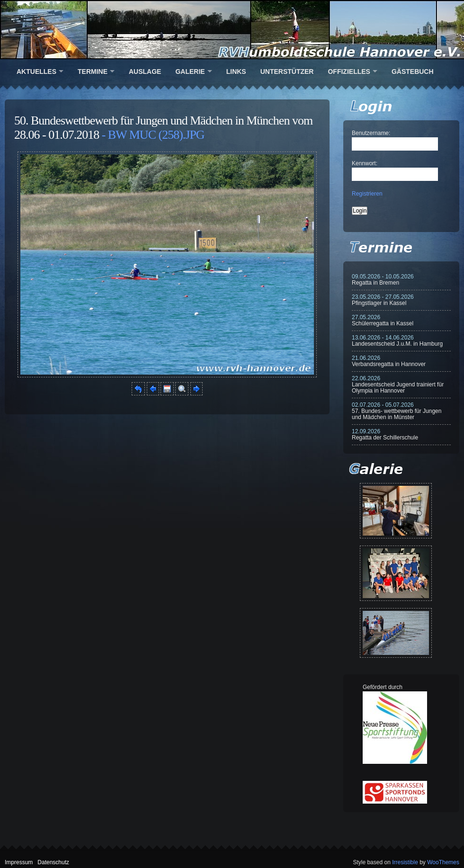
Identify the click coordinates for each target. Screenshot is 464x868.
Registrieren (367, 194)
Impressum (19, 862)
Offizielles (349, 72)
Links (236, 72)
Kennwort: (365, 163)
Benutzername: (371, 133)
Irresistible (405, 862)
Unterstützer (287, 72)
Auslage (145, 72)
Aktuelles (36, 72)
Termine (93, 72)
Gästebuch (413, 72)
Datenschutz (53, 862)
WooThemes (443, 862)
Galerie (190, 72)
